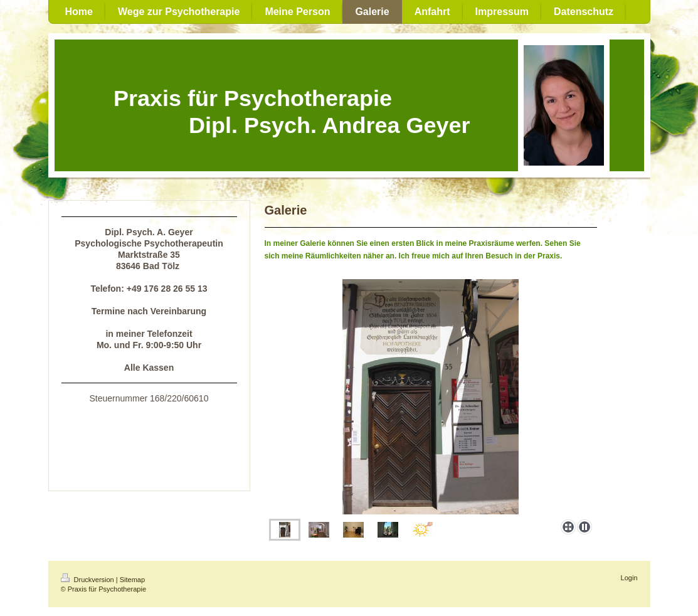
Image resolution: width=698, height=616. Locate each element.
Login (629, 578)
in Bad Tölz (165, 437)
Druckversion (88, 580)
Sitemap (132, 580)
